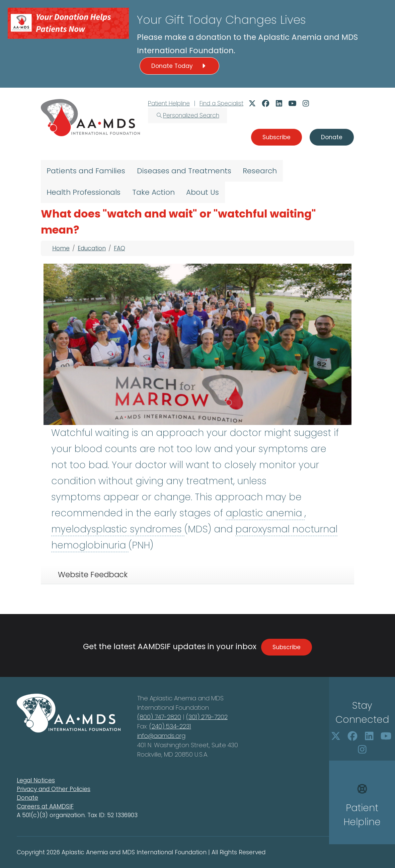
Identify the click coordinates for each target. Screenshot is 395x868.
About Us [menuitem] (203, 192)
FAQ (120, 248)
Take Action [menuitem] (153, 192)
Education (92, 248)
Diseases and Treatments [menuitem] (184, 171)
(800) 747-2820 (159, 717)
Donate (27, 798)
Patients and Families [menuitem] (86, 171)
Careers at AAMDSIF (45, 806)
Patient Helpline (169, 103)
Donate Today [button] (179, 66)
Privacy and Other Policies (54, 789)
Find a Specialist (221, 103)
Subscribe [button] (276, 137)
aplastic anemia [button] (265, 513)
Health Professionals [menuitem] (84, 192)
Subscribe (287, 647)
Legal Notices (36, 780)
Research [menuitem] (260, 171)
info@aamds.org (161, 736)
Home (61, 248)
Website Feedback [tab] (93, 575)
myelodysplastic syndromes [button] (118, 529)
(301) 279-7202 (207, 717)
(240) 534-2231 (170, 726)
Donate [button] (332, 137)
